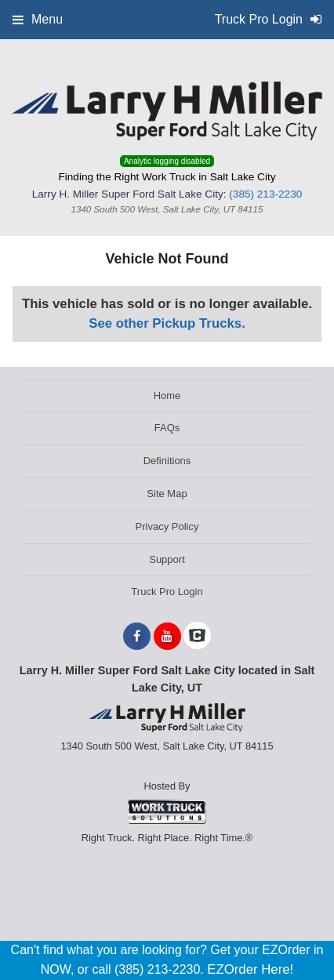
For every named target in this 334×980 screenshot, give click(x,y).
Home (167, 396)
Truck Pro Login (167, 592)
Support (167, 559)
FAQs (167, 428)
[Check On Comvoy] (197, 637)
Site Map (167, 494)
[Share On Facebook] (137, 637)
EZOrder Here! (250, 969)
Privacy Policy (167, 526)
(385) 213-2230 (265, 194)
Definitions (167, 461)
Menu (38, 19)
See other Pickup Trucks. (167, 323)
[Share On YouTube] (167, 637)
